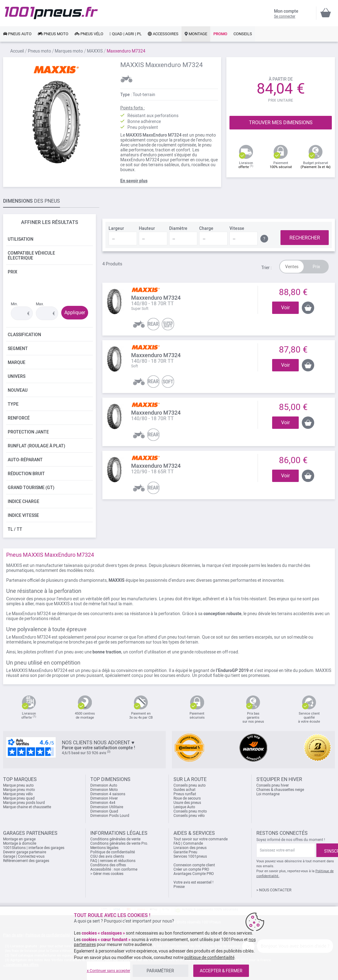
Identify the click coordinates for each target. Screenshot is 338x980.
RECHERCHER (305, 238)
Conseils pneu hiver (273, 785)
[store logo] (51, 13)
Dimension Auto (104, 785)
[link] (17, 34)
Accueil (17, 51)
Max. (40, 304)
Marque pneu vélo (18, 794)
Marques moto (69, 51)
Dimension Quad (104, 811)
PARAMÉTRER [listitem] (160, 971)
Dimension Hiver (104, 798)
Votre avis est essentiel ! (193, 882)
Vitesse (237, 228)
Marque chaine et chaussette (27, 807)
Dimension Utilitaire (107, 807)
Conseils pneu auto (190, 785)
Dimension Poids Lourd (110, 816)
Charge (206, 228)
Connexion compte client (194, 865)
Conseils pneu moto (190, 811)
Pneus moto (39, 51)
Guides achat (184, 790)
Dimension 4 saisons (108, 794)
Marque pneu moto (19, 790)
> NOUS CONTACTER (274, 890)
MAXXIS (95, 51)
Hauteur (147, 228)
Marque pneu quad (19, 798)
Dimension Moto (104, 790)
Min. (14, 304)
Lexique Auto (184, 807)
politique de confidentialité (209, 957)
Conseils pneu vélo (189, 816)
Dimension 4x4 (103, 803)
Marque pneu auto (18, 785)
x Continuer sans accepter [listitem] (109, 971)
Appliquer (75, 313)
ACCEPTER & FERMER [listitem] (221, 971)
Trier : (266, 268)
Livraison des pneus (190, 848)
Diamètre (178, 228)
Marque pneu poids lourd (24, 803)
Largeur (116, 228)
